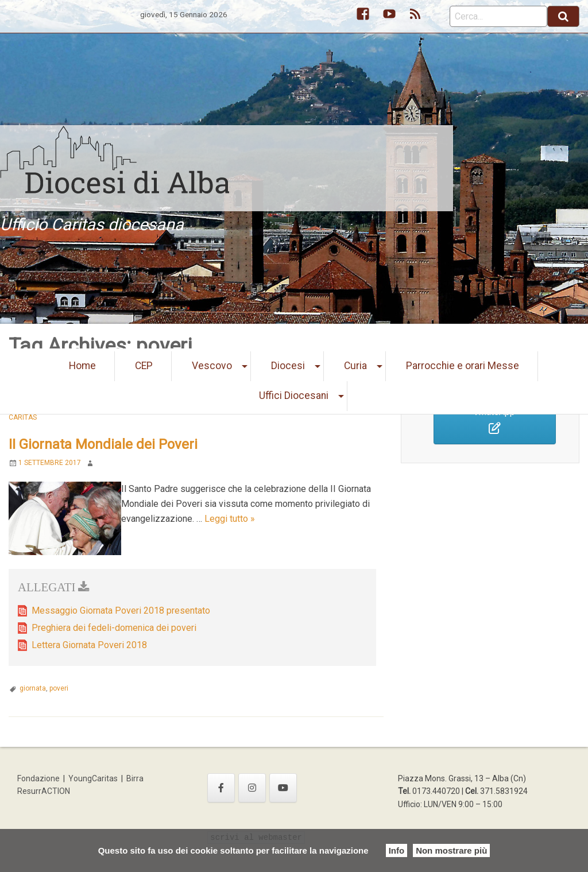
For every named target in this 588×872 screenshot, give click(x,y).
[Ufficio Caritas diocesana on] (314, 788)
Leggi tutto (230, 519)
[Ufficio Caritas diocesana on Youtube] (283, 788)
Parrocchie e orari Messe (463, 366)
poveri (59, 688)
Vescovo (212, 366)
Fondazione (38, 778)
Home (82, 366)
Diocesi (288, 366)
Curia (355, 366)
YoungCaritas (93, 778)
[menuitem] (83, 366)
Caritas (23, 417)
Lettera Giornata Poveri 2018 (89, 645)
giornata (33, 688)
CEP (144, 366)
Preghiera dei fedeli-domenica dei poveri (114, 628)
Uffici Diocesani (294, 396)
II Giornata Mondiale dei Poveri (103, 444)
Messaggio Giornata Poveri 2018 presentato (121, 611)
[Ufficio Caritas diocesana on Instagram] (252, 788)
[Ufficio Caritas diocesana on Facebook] (221, 788)
